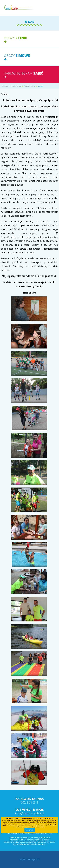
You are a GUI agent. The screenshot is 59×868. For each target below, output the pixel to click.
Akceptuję (30, 830)
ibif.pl (37, 859)
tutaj (4, 825)
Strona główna (30, 86)
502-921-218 (30, 802)
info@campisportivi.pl (30, 813)
